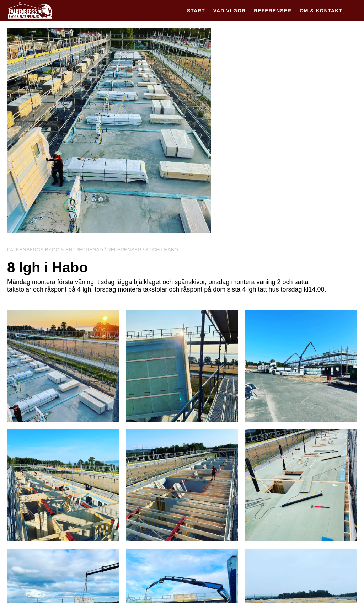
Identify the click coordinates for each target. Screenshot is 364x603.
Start (196, 11)
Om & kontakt (321, 11)
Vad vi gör (229, 11)
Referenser (273, 11)
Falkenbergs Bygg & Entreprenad (55, 250)
